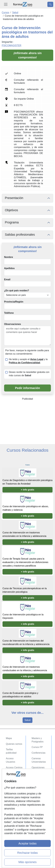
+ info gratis (27, 490)
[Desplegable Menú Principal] (6, 4)
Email (7, 279)
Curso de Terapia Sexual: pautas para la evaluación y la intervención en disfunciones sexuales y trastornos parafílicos (25, 562)
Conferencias (39, 753)
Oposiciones (38, 767)
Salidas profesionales (20, 235)
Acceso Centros (14, 767)
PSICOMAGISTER (12, 45)
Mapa (9, 738)
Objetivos (11, 210)
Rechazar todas (27, 853)
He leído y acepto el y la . (28, 361)
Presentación (14, 198)
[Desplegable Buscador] (50, 4)
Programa (12, 222)
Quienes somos (14, 744)
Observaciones (13, 324)
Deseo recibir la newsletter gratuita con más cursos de (29, 374)
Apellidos (9, 268)
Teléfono (9, 313)
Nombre (9, 257)
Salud (27, 720)
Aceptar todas (27, 843)
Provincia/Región (14, 302)
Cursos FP (37, 747)
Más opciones (27, 862)
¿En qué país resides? (17, 291)
